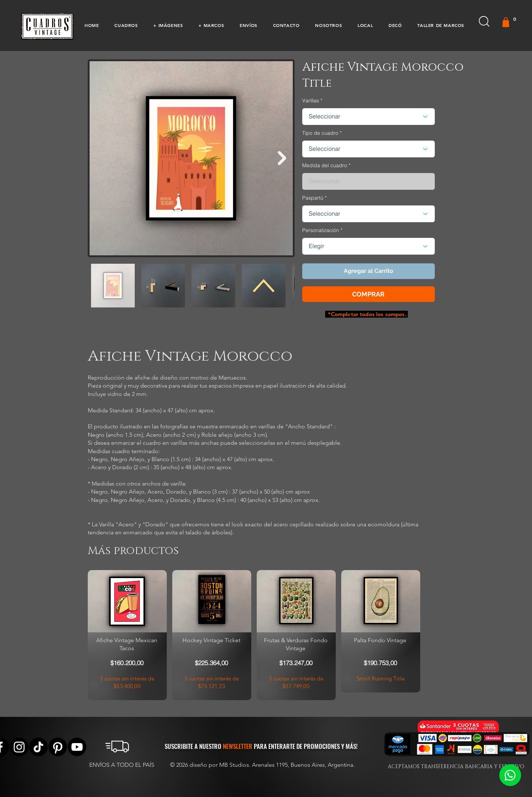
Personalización (321, 230)
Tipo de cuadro (320, 133)
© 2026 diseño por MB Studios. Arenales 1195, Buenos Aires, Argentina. (263, 765)
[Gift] (506, 22)
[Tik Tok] (38, 747)
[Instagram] (19, 747)
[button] (126, 25)
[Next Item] (282, 158)
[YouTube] (77, 747)
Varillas (311, 101)
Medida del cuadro (325, 165)
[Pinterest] (58, 747)
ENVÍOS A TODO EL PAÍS (122, 765)
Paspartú (313, 198)
